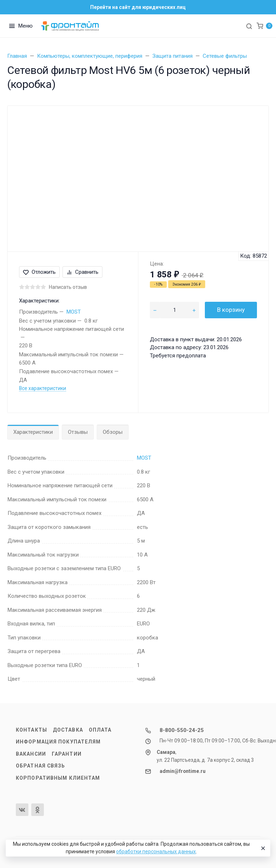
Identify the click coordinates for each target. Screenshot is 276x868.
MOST (74, 312)
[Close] (262, 848)
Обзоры (113, 432)
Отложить (39, 272)
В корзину (231, 310)
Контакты (31, 730)
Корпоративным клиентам (58, 778)
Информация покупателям (58, 742)
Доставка (68, 730)
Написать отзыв (68, 287)
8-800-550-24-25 (182, 730)
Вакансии (31, 754)
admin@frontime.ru (183, 771)
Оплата (100, 730)
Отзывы (78, 432)
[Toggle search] (249, 26)
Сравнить (82, 272)
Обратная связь (41, 766)
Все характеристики (43, 388)
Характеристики (33, 432)
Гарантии (67, 754)
